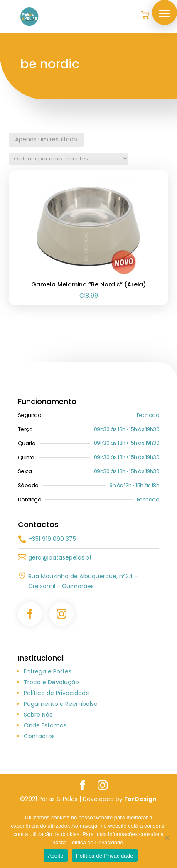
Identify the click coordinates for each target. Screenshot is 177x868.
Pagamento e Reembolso (61, 751)
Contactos (39, 784)
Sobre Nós (38, 762)
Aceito (56, 856)
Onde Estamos (45, 773)
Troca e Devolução (51, 730)
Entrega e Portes (48, 719)
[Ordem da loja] (69, 159)
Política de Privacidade (57, 740)
